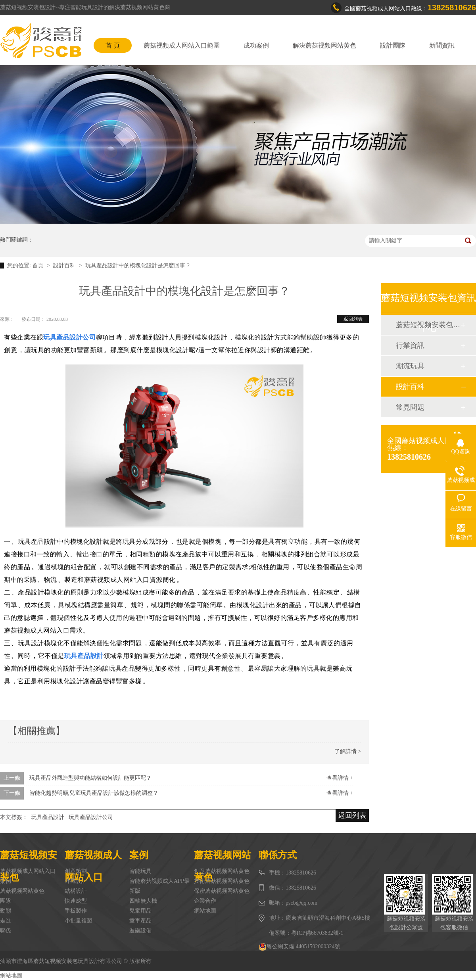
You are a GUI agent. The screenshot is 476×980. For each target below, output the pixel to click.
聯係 (6, 931)
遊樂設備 (140, 931)
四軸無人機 (143, 901)
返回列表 (353, 319)
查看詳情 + (340, 778)
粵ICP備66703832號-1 (317, 933)
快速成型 (76, 901)
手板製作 (76, 911)
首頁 (38, 266)
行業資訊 (410, 345)
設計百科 (65, 266)
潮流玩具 (410, 366)
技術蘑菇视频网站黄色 (222, 881)
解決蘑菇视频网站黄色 (324, 45)
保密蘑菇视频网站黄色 (222, 891)
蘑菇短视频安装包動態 (428, 325)
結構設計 (76, 891)
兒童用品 (140, 911)
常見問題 (410, 407)
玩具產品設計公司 (91, 817)
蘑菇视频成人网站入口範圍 (182, 45)
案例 (6, 881)
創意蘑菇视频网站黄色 (222, 871)
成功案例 (256, 45)
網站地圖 (205, 911)
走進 (6, 921)
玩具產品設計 (48, 817)
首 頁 (113, 45)
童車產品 (140, 921)
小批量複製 (79, 921)
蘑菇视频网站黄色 (22, 891)
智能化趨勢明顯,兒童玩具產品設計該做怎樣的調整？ (94, 793)
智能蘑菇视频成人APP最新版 (159, 886)
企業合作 (205, 901)
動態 (6, 911)
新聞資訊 (442, 45)
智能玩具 (140, 871)
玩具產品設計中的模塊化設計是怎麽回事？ (138, 266)
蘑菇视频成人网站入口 (28, 871)
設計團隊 (393, 45)
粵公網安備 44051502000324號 (299, 947)
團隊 (6, 901)
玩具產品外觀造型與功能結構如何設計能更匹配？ (90, 778)
